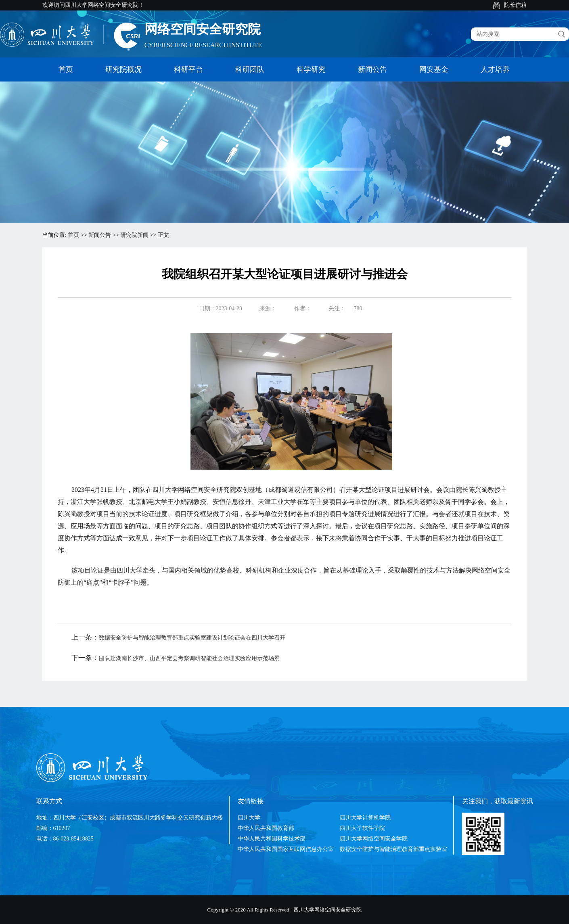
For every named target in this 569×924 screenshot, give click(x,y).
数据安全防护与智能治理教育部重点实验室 (393, 849)
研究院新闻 (134, 235)
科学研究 (311, 69)
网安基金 (434, 69)
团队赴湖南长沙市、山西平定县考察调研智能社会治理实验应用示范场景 (189, 658)
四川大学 (249, 818)
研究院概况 (123, 69)
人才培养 (495, 69)
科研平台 (188, 69)
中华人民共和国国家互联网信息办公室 (286, 849)
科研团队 (250, 69)
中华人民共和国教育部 (266, 828)
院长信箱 (515, 5)
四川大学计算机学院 (365, 818)
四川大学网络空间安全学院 (374, 839)
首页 (66, 69)
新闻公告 (372, 69)
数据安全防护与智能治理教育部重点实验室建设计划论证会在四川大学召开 (192, 638)
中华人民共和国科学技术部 (272, 839)
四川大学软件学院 (362, 828)
